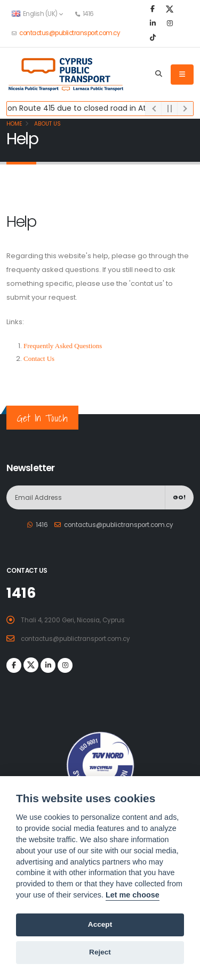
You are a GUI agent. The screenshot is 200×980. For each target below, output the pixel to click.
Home (14, 124)
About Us (47, 124)
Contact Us (39, 359)
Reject (100, 952)
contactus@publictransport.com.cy (69, 33)
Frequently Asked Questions (63, 346)
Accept (100, 924)
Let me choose (133, 895)
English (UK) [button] (37, 14)
